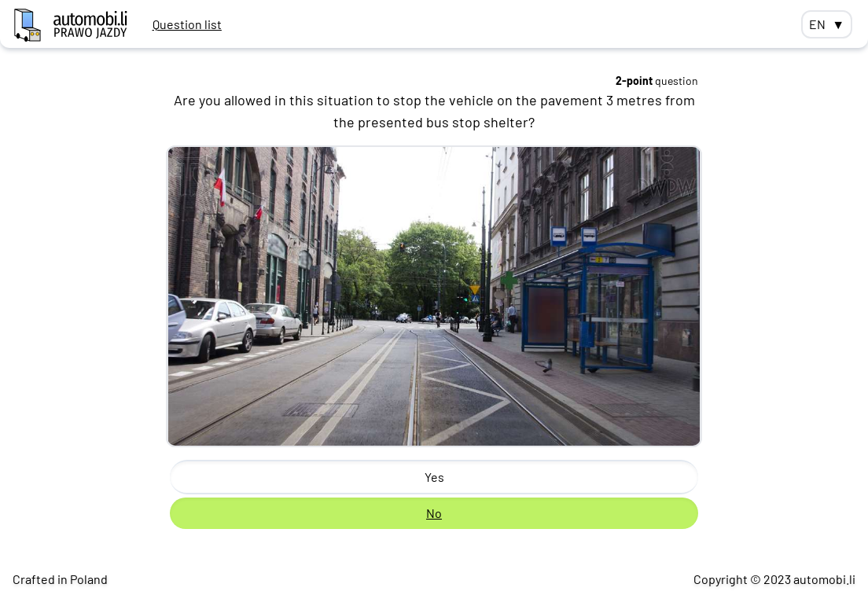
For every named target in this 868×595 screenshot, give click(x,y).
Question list (187, 24)
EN (827, 24)
